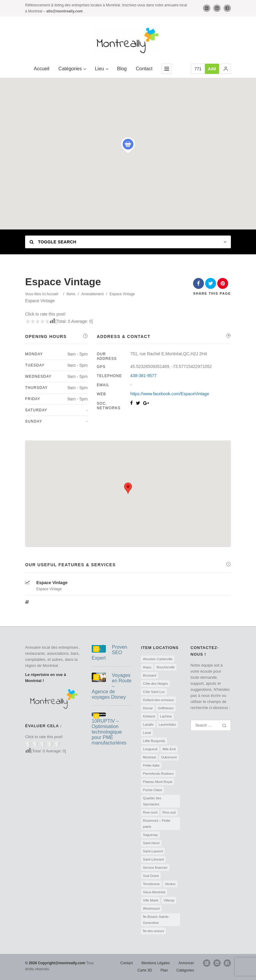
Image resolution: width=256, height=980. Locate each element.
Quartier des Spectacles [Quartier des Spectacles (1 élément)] (152, 801)
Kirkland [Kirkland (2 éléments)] (149, 716)
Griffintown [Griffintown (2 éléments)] (166, 708)
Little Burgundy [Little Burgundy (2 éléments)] (154, 741)
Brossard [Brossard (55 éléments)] (149, 675)
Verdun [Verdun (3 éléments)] (170, 884)
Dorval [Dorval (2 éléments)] (148, 708)
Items (71, 294)
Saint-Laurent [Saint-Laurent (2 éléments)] (153, 851)
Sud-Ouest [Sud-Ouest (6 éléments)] (151, 876)
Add (212, 69)
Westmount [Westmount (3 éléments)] (151, 908)
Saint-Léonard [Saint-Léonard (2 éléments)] (153, 859)
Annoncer (186, 963)
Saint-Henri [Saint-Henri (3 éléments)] (151, 843)
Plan (164, 970)
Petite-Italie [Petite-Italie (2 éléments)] (151, 765)
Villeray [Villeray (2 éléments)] (169, 900)
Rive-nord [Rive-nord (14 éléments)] (150, 812)
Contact (144, 69)
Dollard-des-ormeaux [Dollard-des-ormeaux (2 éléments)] (158, 700)
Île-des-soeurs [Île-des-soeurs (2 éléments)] (153, 931)
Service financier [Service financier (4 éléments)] (155, 868)
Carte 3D (145, 970)
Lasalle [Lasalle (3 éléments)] (148, 724)
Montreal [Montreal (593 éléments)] (149, 757)
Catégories (72, 69)
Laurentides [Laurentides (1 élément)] (167, 724)
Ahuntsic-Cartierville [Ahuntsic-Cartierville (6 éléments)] (158, 659)
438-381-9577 (143, 376)
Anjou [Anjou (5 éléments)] (147, 667)
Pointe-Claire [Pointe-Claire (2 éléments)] (153, 790)
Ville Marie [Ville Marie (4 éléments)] (151, 900)
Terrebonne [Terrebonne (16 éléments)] (151, 884)
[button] (226, 69)
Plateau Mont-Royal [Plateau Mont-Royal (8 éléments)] (158, 782)
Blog (122, 69)
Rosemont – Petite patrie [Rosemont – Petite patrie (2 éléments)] (157, 824)
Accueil (42, 69)
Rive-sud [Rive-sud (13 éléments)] (169, 812)
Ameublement (92, 294)
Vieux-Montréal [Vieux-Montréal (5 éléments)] (154, 892)
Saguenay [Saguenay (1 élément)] (150, 835)
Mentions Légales (156, 963)
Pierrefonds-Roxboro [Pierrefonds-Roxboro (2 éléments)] (158, 774)
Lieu (101, 69)
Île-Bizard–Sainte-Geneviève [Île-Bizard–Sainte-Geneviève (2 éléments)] (156, 920)
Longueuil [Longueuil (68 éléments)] (150, 749)
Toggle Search (53, 242)
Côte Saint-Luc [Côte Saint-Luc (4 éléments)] (154, 692)
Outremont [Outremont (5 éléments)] (169, 757)
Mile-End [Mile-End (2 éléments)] (169, 749)
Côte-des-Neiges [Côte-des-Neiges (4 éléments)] (155, 684)
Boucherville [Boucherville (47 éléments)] (166, 667)
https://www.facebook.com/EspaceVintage (169, 394)
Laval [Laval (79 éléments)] (147, 733)
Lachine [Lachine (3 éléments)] (166, 716)
